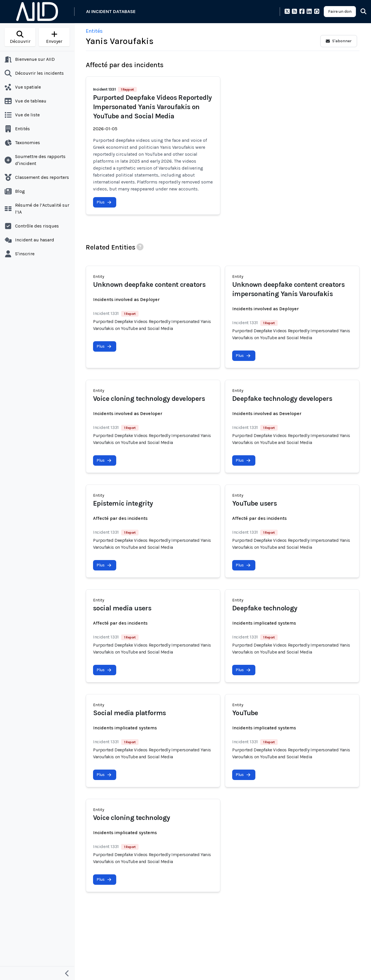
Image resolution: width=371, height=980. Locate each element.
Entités (94, 31)
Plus (104, 202)
